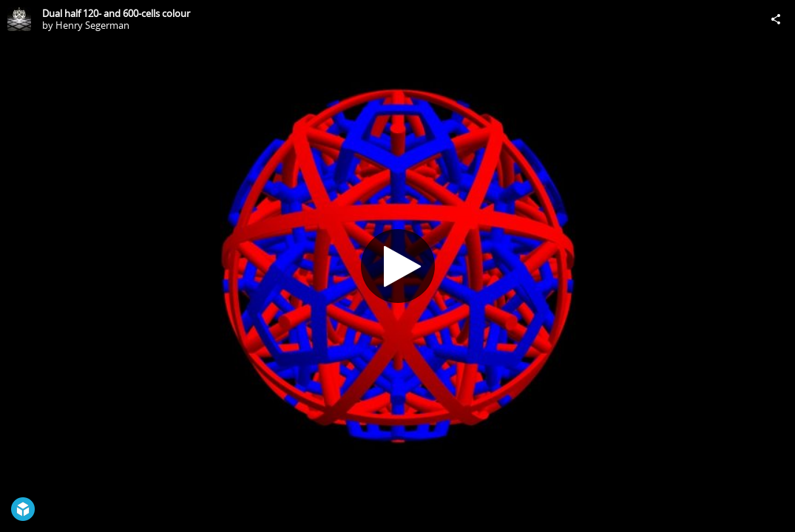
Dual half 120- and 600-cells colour (116, 13)
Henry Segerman (92, 25)
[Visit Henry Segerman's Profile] (19, 19)
